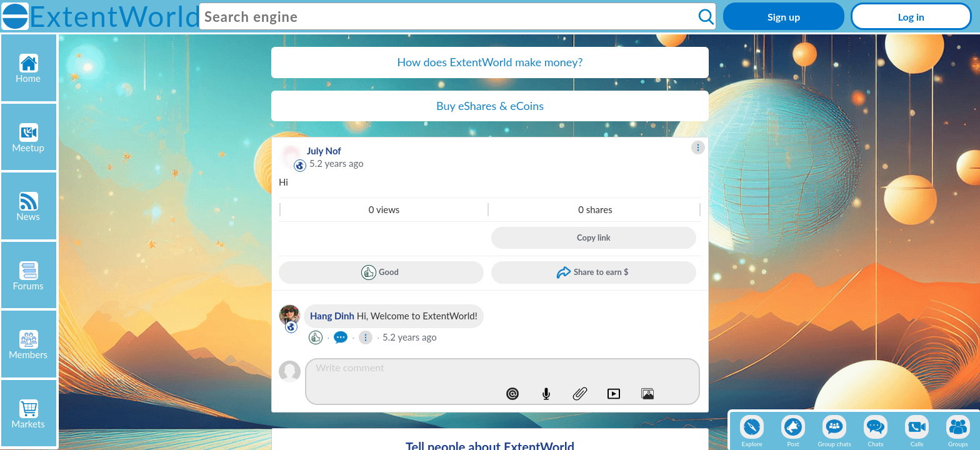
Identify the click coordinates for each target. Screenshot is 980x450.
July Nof (324, 151)
